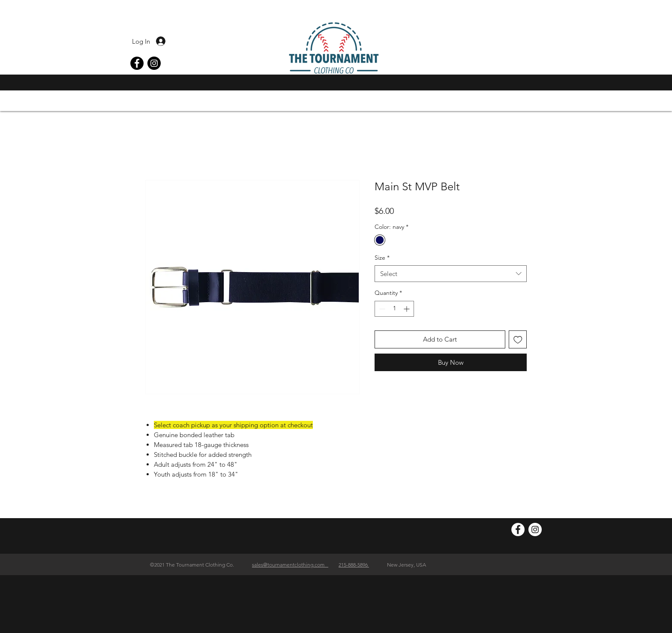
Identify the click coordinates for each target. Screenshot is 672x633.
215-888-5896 (354, 565)
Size (382, 258)
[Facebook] (137, 63)
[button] (539, 84)
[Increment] (407, 309)
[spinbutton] (394, 309)
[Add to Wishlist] (518, 340)
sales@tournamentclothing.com (290, 565)
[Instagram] (154, 63)
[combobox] (451, 274)
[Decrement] (381, 309)
